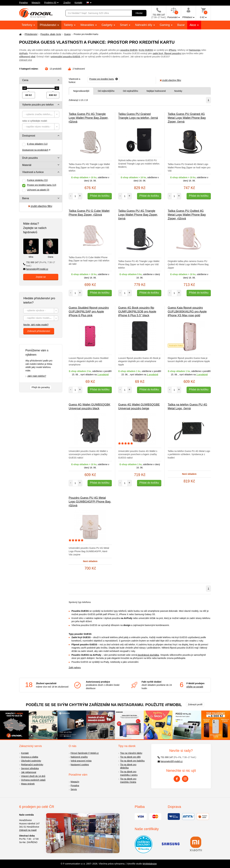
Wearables (88, 25)
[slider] (25, 88)
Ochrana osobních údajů (33, 780)
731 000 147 (39, 264)
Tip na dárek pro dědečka (128, 766)
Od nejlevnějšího (106, 91)
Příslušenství (48, 25)
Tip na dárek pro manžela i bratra (128, 780)
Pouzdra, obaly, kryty (51, 34)
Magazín (36, 3)
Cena (25, 80)
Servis (74, 789)
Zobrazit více (26, 60)
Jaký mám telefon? (37, 376)
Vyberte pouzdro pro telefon (38, 105)
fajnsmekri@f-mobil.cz (36, 269)
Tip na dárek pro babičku (132, 761)
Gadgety (107, 25)
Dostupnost (29, 136)
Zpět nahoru (75, 668)
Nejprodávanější (81, 91)
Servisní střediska (30, 768)
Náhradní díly (144, 25)
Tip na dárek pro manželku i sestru (129, 773)
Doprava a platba (30, 757)
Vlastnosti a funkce (33, 172)
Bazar (181, 25)
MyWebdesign (150, 864)
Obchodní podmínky (31, 761)
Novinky (178, 91)
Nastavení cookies (80, 765)
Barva (26, 198)
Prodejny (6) (50, 3)
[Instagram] (185, 779)
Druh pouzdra (30, 158)
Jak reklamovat (29, 772)
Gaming (165, 25)
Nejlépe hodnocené (156, 91)
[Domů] (20, 34)
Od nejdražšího (130, 91)
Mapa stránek (28, 784)
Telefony (27, 25)
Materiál (27, 165)
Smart (124, 25)
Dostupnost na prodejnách (35, 150)
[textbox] (41, 114)
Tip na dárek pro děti (130, 757)
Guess (67, 34)
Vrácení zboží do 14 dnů (33, 776)
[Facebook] (177, 779)
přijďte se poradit (195, 687)
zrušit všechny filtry (40, 206)
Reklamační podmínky (32, 765)
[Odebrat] (103, 79)
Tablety (69, 25)
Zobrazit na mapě (28, 830)
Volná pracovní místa (81, 761)
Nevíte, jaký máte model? (36, 325)
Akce (193, 25)
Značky (67, 3)
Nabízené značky (79, 757)
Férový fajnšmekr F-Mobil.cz (85, 753)
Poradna (23, 3)
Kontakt (78, 3)
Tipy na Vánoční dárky (131, 753)
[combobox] (41, 114)
